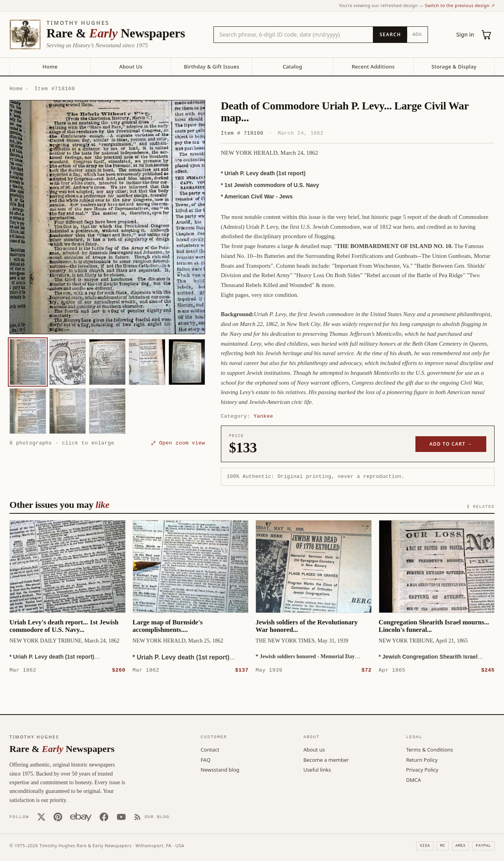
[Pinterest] (58, 817)
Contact (210, 749)
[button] (107, 217)
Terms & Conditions (429, 749)
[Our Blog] (152, 817)
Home (50, 67)
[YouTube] (121, 817)
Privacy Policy (422, 769)
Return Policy (422, 759)
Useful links (317, 769)
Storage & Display (454, 67)
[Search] (390, 35)
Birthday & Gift (211, 67)
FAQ (206, 759)
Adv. (418, 34)
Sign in (465, 34)
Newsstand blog (220, 769)
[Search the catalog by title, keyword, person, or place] (293, 35)
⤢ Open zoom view (178, 443)
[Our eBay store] (81, 817)
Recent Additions (373, 67)
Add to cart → (451, 444)
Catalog (292, 67)
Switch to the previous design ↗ (460, 5)
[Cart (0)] (487, 35)
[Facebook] (104, 817)
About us (314, 749)
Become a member (326, 759)
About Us (131, 67)
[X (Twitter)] (41, 817)
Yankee (263, 416)
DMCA (413, 780)
